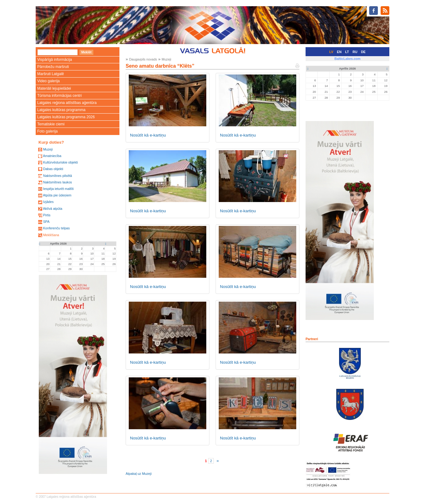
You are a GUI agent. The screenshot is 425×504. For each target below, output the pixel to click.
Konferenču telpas (56, 228)
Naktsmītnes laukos (58, 182)
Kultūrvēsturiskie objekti (60, 162)
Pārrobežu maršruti (53, 67)
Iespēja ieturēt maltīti (58, 189)
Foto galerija (47, 131)
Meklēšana (51, 235)
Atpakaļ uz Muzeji (139, 474)
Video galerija (49, 81)
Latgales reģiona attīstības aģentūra (67, 103)
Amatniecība (52, 156)
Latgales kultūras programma (61, 110)
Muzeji (48, 149)
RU (355, 52)
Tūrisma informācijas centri (59, 96)
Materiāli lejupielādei (54, 88)
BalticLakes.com (347, 59)
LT (347, 52)
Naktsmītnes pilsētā (58, 176)
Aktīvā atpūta (52, 209)
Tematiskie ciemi (51, 124)
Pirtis (47, 215)
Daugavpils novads (143, 59)
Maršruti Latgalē (51, 74)
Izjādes (48, 202)
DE (363, 52)
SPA (46, 222)
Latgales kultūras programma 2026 (66, 117)
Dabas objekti (53, 169)
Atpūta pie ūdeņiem (57, 195)
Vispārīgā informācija (55, 60)
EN (339, 52)
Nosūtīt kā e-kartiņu (148, 135)
